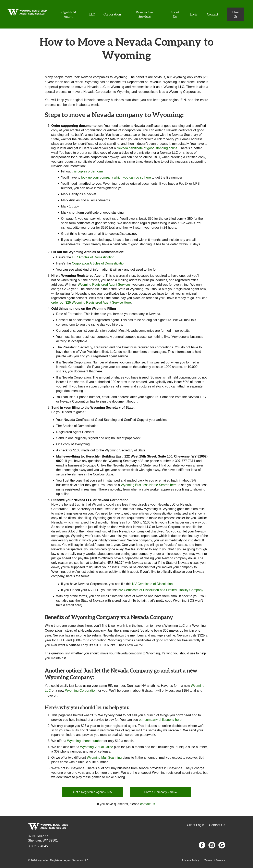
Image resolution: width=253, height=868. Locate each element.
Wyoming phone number (85, 741)
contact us (148, 804)
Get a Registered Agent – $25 (93, 792)
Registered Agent (68, 14)
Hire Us (236, 14)
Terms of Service (215, 860)
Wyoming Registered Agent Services (104, 285)
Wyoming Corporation (81, 691)
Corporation (112, 14)
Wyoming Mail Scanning (104, 758)
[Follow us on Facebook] (202, 845)
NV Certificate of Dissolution (152, 584)
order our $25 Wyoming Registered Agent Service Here (91, 302)
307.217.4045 (38, 846)
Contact (213, 14)
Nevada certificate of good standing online (147, 148)
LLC (92, 14)
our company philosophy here (160, 720)
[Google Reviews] (222, 845)
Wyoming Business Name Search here (149, 485)
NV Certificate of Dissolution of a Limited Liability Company (161, 590)
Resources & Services (145, 14)
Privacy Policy (190, 860)
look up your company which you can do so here (116, 177)
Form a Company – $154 (161, 792)
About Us (175, 14)
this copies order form (87, 171)
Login (194, 14)
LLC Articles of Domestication (93, 257)
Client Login (196, 825)
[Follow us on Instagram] (212, 845)
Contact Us (217, 825)
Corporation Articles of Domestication (99, 263)
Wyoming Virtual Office (97, 747)
